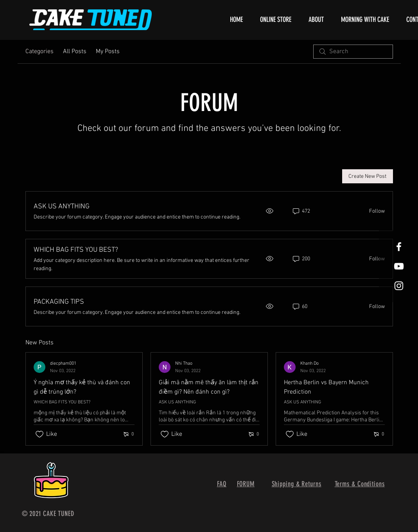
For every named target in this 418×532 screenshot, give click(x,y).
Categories (39, 52)
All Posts (75, 52)
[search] (353, 52)
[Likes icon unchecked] (39, 434)
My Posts (108, 52)
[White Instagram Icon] (399, 286)
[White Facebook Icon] (399, 247)
